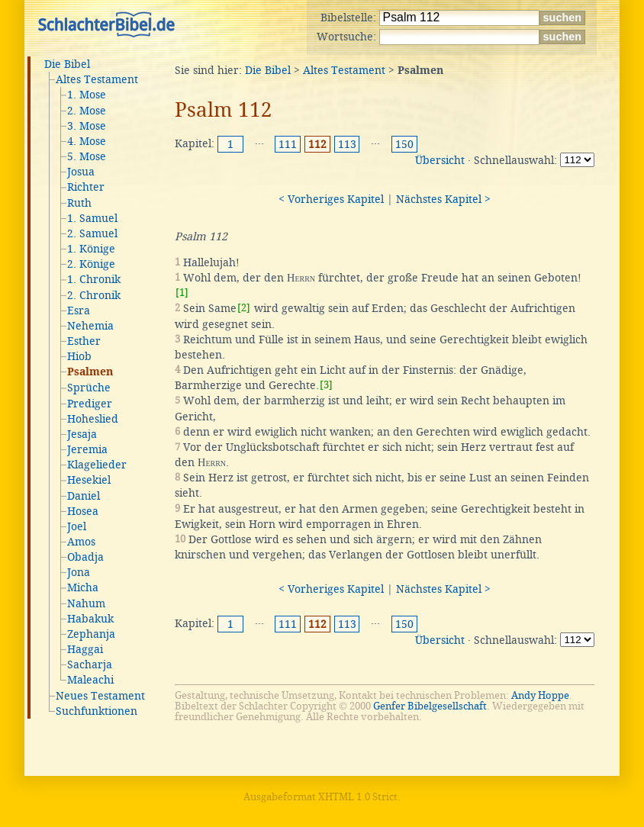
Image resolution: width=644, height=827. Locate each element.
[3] (326, 385)
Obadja (85, 557)
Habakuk (90, 619)
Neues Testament (100, 696)
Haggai (85, 649)
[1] (182, 293)
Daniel (84, 496)
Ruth (79, 203)
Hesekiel (89, 480)
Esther (84, 341)
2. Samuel (92, 233)
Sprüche (89, 388)
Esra (79, 311)
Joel (77, 526)
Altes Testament (97, 79)
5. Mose (87, 156)
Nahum (86, 603)
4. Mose (87, 141)
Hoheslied (93, 419)
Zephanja (91, 634)
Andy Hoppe (540, 695)
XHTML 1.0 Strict (358, 797)
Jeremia (87, 449)
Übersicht (440, 160)
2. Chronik (94, 295)
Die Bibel (67, 64)
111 (288, 144)
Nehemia (90, 326)
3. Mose (87, 126)
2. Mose (87, 111)
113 (347, 144)
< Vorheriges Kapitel (331, 199)
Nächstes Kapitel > (443, 199)
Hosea (83, 511)
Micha (83, 587)
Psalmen (90, 372)
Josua (81, 172)
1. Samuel (92, 218)
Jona (79, 572)
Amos (81, 542)
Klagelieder (97, 465)
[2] (244, 308)
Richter (86, 187)
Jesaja (82, 434)
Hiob (79, 356)
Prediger (90, 404)
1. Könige (91, 249)
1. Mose (87, 95)
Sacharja (90, 664)
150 (404, 144)
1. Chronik (94, 279)
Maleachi (90, 680)
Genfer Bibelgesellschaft (430, 706)
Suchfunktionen (97, 711)
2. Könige (91, 264)
